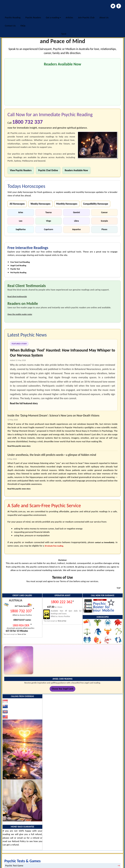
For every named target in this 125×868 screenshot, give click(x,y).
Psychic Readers (33, 17)
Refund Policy (19, 841)
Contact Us (10, 26)
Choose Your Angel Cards (62, 689)
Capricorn (49, 229)
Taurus (49, 212)
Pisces (104, 229)
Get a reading (53, 17)
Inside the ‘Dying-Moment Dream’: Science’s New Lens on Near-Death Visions (53, 415)
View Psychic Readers (21, 170)
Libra (76, 221)
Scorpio (104, 221)
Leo (21, 221)
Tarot (64, 34)
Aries (21, 212)
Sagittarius (21, 229)
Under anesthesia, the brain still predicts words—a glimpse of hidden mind (52, 455)
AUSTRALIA (16, 600)
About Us (104, 17)
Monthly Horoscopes (67, 204)
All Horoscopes (17, 204)
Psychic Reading (13, 17)
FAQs (23, 26)
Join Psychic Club (86, 17)
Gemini (76, 212)
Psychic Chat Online (48, 170)
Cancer (104, 212)
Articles (69, 17)
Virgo (49, 221)
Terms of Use (22, 634)
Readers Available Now (76, 170)
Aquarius (76, 229)
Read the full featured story (24, 403)
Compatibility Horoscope (96, 204)
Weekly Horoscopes (40, 204)
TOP (119, 588)
